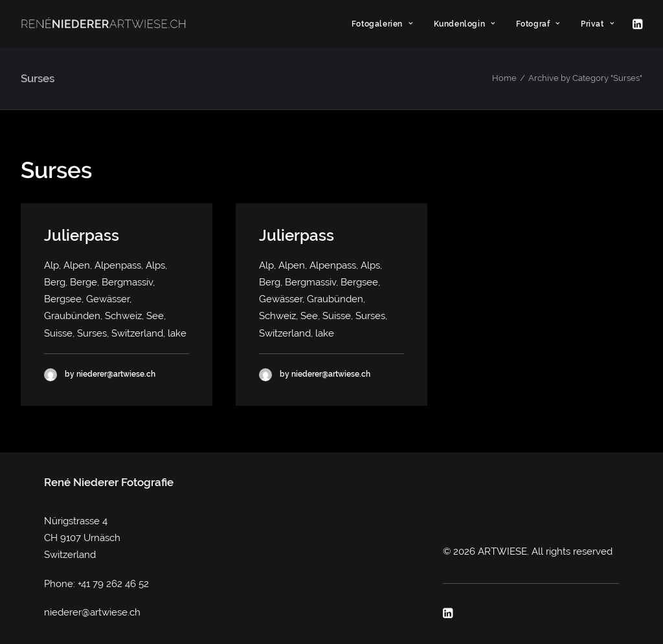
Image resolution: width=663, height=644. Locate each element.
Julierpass (82, 235)
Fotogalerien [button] (382, 24)
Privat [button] (597, 24)
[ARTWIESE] (104, 24)
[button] (636, 24)
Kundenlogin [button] (465, 24)
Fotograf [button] (538, 24)
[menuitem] (382, 24)
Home (504, 78)
